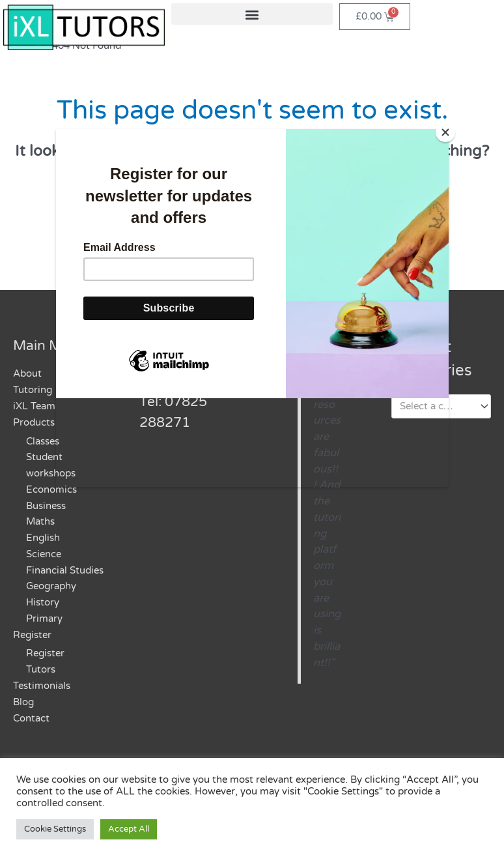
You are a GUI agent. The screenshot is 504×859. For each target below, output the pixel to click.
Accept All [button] (129, 829)
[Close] (445, 132)
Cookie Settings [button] (55, 829)
